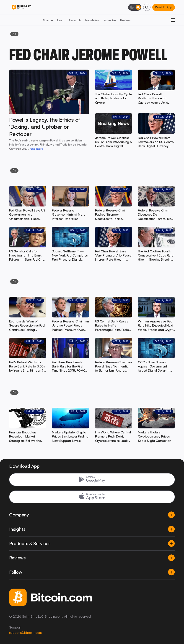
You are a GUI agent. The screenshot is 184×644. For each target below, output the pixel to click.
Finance (48, 20)
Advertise (110, 20)
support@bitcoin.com (25, 633)
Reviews (125, 20)
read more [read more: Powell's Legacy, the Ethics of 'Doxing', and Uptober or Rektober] (36, 149)
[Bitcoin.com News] (21, 7)
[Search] (147, 7)
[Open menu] (173, 20)
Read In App (164, 7)
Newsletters (92, 20)
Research (75, 20)
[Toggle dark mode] (135, 7)
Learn (61, 20)
